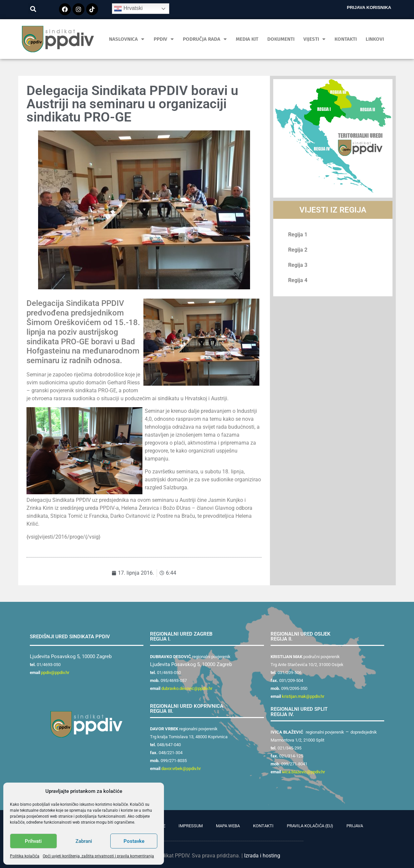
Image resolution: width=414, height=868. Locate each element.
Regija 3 (298, 265)
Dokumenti (281, 39)
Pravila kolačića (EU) (310, 826)
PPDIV (164, 39)
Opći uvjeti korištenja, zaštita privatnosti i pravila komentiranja (98, 856)
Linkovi (375, 39)
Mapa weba (228, 826)
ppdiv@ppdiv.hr (55, 673)
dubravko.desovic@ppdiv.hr (187, 688)
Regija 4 (298, 280)
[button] (33, 9)
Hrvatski (128, 9)
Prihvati (33, 841)
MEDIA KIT (247, 39)
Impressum (191, 826)
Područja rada (205, 39)
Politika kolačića (25, 856)
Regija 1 (298, 235)
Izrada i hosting (262, 856)
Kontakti (346, 39)
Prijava (355, 826)
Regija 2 (298, 250)
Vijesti (314, 39)
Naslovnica (127, 39)
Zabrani (84, 841)
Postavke (134, 841)
